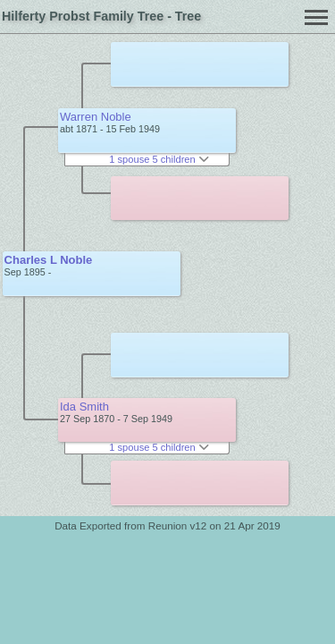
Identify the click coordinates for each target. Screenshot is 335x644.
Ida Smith (84, 407)
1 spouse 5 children (159, 159)
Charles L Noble (49, 260)
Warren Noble (96, 117)
